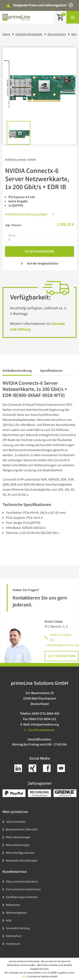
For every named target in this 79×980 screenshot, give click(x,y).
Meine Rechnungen (18, 845)
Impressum (13, 944)
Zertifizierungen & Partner (22, 897)
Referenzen (13, 905)
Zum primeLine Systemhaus (23, 889)
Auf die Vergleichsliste (40, 263)
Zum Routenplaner (40, 730)
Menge (12, 235)
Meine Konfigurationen (20, 853)
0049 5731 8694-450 (46, 713)
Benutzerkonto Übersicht (22, 829)
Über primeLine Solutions (22, 881)
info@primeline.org (45, 724)
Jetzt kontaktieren (62, 656)
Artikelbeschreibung (17, 371)
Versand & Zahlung (18, 928)
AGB (9, 920)
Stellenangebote (16, 913)
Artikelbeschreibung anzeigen (30, 214)
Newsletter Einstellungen (22, 860)
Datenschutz (14, 936)
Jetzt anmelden (16, 822)
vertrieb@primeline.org (63, 645)
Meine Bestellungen (18, 837)
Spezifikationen (51, 371)
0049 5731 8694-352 (61, 637)
